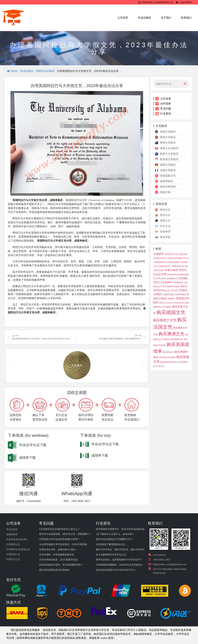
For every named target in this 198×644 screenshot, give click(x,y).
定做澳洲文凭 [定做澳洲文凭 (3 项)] (172, 278)
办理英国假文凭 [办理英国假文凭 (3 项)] (178, 266)
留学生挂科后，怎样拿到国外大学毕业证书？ (119, 560)
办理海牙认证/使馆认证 (18, 549)
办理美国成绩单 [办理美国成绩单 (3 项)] (173, 262)
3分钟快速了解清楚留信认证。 (112, 544)
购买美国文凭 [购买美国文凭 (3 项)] (168, 352)
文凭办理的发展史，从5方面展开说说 (58, 560)
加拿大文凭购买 (167, 148)
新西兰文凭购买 (167, 154)
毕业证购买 (144, 18)
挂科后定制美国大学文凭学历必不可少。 (117, 570)
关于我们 (166, 18)
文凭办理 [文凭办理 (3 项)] (174, 290)
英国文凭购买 (165, 137)
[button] (10, 366)
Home (12, 71)
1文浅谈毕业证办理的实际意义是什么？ (60, 529)
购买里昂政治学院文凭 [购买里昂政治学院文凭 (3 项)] (169, 362)
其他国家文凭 (165, 176)
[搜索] (185, 84)
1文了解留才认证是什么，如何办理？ (115, 534)
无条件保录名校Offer (17, 539)
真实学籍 (163, 237)
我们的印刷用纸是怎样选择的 (54, 570)
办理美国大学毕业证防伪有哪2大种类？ (60, 539)
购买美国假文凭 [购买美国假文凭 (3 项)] (177, 339)
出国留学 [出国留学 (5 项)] (159, 254)
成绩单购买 (164, 181)
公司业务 (163, 99)
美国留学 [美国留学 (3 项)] (171, 299)
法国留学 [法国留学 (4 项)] (158, 294)
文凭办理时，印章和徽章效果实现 (57, 555)
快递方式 (13, 602)
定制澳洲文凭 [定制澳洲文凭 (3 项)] (178, 282)
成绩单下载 (27, 458)
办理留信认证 (13, 544)
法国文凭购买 (165, 170)
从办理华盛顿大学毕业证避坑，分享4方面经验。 (64, 544)
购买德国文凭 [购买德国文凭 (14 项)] (171, 312)
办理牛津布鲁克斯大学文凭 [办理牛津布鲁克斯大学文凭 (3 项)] (178, 258)
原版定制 (163, 192)
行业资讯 (163, 114)
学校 (123, 634)
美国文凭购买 (165, 132)
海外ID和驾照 (165, 187)
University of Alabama (101, 200)
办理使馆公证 (13, 554)
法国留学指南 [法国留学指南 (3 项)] (169, 294)
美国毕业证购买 (45, 71)
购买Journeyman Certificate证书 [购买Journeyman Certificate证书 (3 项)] (172, 303)
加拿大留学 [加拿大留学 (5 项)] (171, 270)
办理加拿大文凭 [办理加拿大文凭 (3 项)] (171, 254)
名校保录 (163, 232)
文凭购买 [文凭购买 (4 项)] (183, 290)
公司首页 (123, 18)
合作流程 (163, 104)
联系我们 (186, 18)
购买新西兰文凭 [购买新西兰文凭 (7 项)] (165, 320)
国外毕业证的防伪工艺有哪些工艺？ (114, 539)
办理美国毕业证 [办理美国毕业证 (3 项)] (164, 266)
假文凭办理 (40, 200)
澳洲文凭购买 (165, 143)
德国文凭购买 (165, 165)
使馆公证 (163, 221)
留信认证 (163, 210)
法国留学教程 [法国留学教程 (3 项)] (180, 294)
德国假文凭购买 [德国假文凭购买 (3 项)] (173, 286)
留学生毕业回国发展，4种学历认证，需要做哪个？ (65, 534)
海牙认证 (163, 215)
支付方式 (13, 580)
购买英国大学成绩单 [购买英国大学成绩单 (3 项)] (167, 357)
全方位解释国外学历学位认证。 (112, 555)
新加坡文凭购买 (167, 159)
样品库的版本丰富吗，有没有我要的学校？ (61, 565)
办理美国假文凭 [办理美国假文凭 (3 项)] (160, 262)
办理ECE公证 (13, 559)
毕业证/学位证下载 (33, 445)
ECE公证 (163, 226)
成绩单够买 (145, 634)
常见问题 (163, 109)
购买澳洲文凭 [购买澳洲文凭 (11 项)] (171, 334)
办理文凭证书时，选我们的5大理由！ (58, 549)
